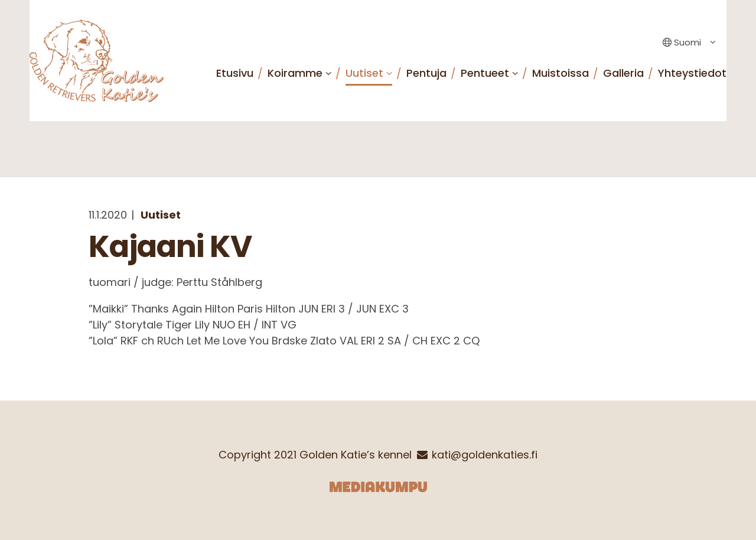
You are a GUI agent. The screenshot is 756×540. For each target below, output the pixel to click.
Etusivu (235, 73)
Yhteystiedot (692, 73)
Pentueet (485, 73)
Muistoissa (561, 73)
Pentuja (426, 73)
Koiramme (295, 73)
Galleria (623, 73)
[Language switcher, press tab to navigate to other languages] (686, 43)
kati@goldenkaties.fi (485, 455)
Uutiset (364, 73)
